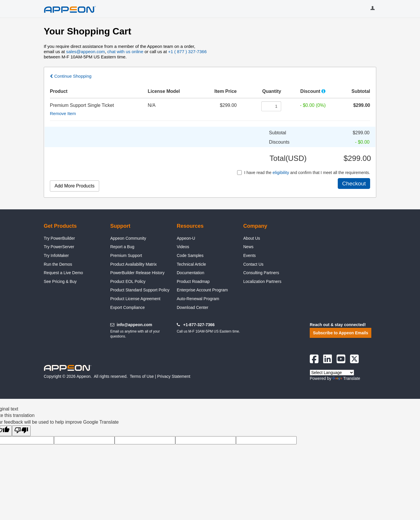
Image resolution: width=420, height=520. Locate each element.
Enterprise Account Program (202, 290)
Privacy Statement (174, 376)
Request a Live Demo (63, 273)
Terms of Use (142, 376)
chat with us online (125, 52)
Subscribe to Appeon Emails (341, 333)
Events (250, 255)
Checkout (354, 184)
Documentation (190, 273)
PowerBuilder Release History (137, 273)
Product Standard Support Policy (140, 290)
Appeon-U (186, 238)
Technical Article (191, 264)
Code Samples (190, 255)
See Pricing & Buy (60, 281)
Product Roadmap (193, 281)
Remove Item (63, 113)
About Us (252, 238)
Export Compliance (127, 307)
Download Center (192, 307)
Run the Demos (58, 264)
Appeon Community (128, 238)
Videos (183, 247)
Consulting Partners (261, 273)
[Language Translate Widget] (332, 373)
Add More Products (75, 186)
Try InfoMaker (56, 255)
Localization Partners (262, 281)
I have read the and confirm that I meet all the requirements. (304, 172)
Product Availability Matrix (133, 264)
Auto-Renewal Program (198, 299)
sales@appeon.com (86, 52)
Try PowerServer (59, 247)
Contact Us (253, 264)
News (248, 247)
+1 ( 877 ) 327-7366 (187, 52)
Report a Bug (122, 247)
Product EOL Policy (128, 281)
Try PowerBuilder (59, 238)
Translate (346, 378)
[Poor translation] (21, 431)
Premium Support (126, 255)
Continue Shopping (73, 76)
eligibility (281, 172)
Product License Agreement (135, 299)
